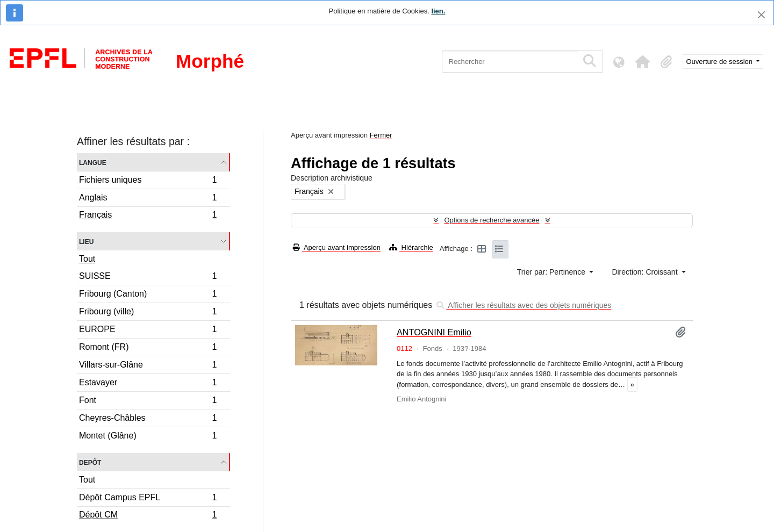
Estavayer (148, 384)
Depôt (90, 462)
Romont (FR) (148, 348)
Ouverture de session (721, 62)
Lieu (86, 241)
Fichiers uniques (148, 181)
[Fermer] (761, 15)
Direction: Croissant (646, 272)
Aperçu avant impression (337, 247)
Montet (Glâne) (148, 437)
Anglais (148, 199)
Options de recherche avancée (492, 220)
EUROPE (148, 331)
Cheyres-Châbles (148, 419)
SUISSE (148, 278)
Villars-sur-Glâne (148, 366)
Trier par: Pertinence (552, 272)
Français (148, 216)
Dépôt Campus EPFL (148, 499)
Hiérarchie (411, 247)
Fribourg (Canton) (148, 295)
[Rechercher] (510, 62)
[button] (643, 62)
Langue (93, 162)
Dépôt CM (148, 516)
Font (148, 402)
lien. (438, 11)
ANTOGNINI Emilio (434, 332)
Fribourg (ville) (148, 313)
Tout (87, 259)
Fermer (381, 135)
